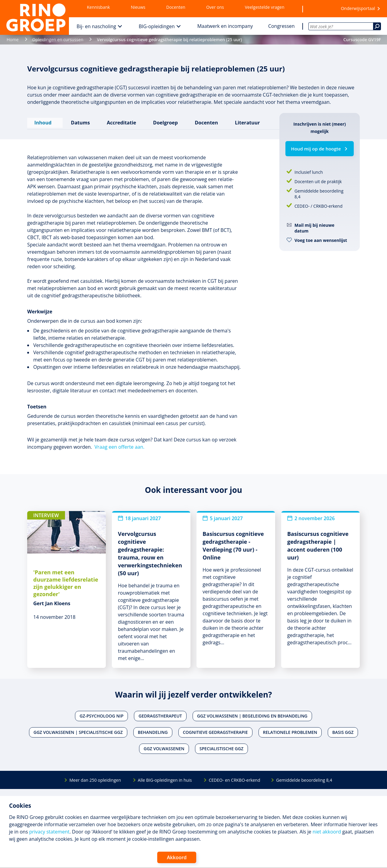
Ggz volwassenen (164, 746)
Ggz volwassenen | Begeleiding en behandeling (252, 714)
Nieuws (138, 7)
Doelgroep (164, 121)
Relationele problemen (290, 730)
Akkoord (177, 857)
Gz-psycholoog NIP (101, 714)
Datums (79, 121)
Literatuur (246, 121)
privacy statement (49, 832)
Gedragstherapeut (160, 714)
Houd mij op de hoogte (316, 149)
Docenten (176, 7)
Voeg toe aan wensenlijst (321, 240)
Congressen (281, 26)
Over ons (215, 7)
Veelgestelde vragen (265, 7)
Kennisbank (99, 7)
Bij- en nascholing (96, 26)
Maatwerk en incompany (225, 26)
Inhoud (44, 121)
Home (13, 40)
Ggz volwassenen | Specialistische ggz (78, 730)
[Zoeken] (377, 26)
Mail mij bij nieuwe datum (314, 228)
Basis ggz (343, 730)
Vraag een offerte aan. (120, 444)
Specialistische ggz (221, 746)
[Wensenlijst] (319, 9)
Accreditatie (120, 121)
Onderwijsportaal (358, 8)
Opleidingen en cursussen (58, 40)
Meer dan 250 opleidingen (95, 778)
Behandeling (153, 730)
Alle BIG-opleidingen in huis (165, 778)
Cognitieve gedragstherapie (215, 730)
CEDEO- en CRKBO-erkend (234, 778)
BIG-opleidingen (157, 26)
